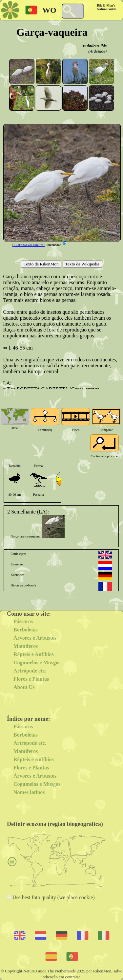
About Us (24, 687)
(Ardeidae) (97, 51)
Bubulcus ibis (95, 46)
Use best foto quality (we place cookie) (53, 897)
